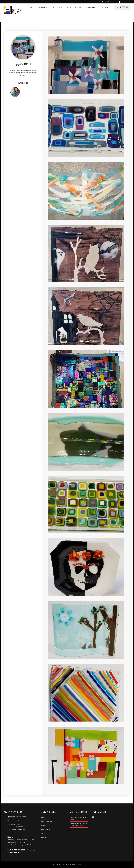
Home (43, 817)
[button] (43, 7)
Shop (43, 833)
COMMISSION (92, 7)
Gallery (44, 825)
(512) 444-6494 (14, 821)
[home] (12, 10)
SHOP (31, 7)
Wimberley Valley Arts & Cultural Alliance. (79, 824)
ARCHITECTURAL (74, 7)
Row (79, 864)
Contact (44, 837)
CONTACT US (123, 7)
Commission (45, 829)
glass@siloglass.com (17, 817)
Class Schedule (47, 821)
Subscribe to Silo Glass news (78, 818)
